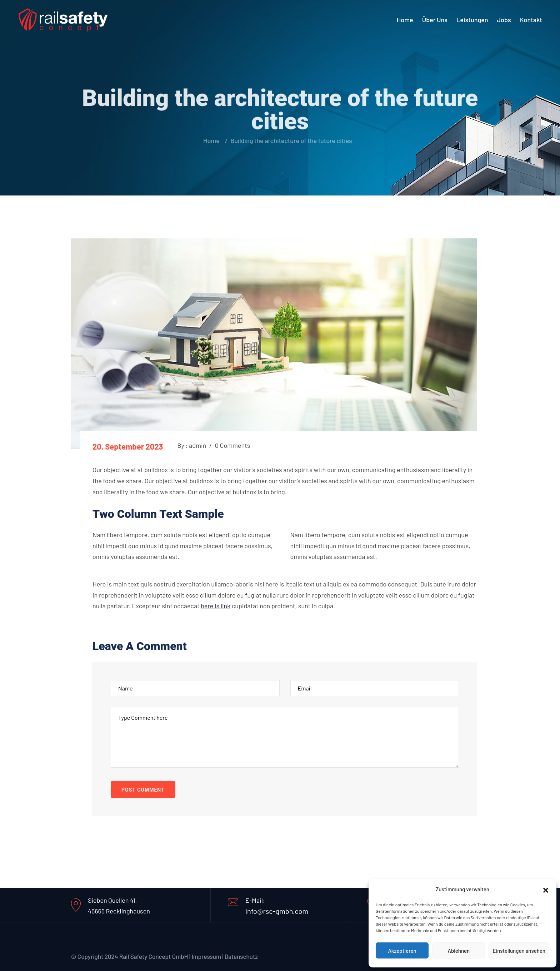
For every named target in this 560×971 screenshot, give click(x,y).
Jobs (504, 20)
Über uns (435, 20)
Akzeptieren (402, 951)
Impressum (206, 956)
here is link (216, 606)
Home (405, 20)
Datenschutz (241, 956)
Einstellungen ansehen (519, 951)
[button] (546, 889)
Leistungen (472, 20)
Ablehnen (459, 951)
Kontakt (531, 20)
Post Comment (143, 790)
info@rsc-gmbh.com (277, 911)
